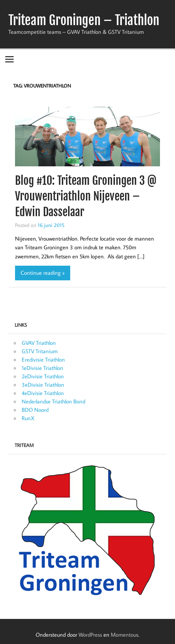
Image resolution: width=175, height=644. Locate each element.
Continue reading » (43, 273)
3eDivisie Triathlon (43, 385)
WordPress (90, 635)
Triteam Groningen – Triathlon (84, 20)
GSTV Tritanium (40, 351)
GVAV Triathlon (39, 343)
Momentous (125, 635)
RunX (28, 418)
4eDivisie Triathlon (43, 393)
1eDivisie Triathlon (42, 368)
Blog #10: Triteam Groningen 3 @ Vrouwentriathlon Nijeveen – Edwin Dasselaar (86, 196)
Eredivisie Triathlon (43, 359)
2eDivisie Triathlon (43, 376)
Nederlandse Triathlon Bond (53, 401)
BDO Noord (35, 410)
